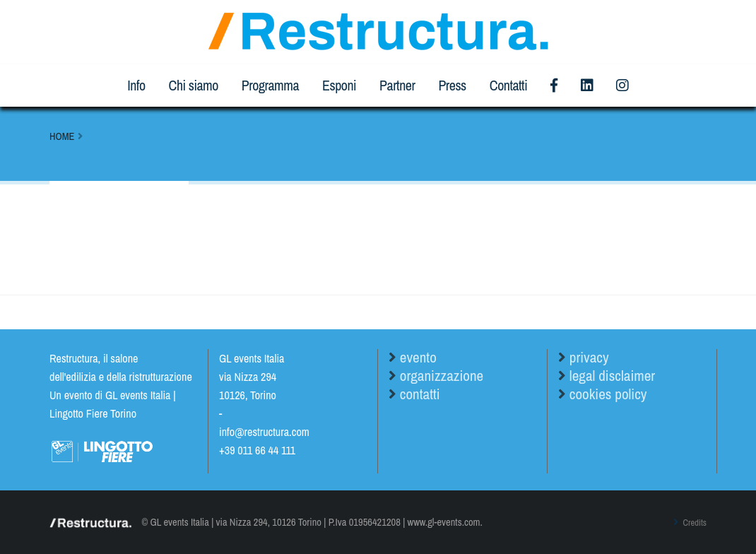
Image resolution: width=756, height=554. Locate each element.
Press (452, 85)
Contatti (508, 85)
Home (62, 136)
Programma (270, 85)
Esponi (339, 85)
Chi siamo (194, 85)
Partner (397, 85)
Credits (692, 522)
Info (136, 85)
